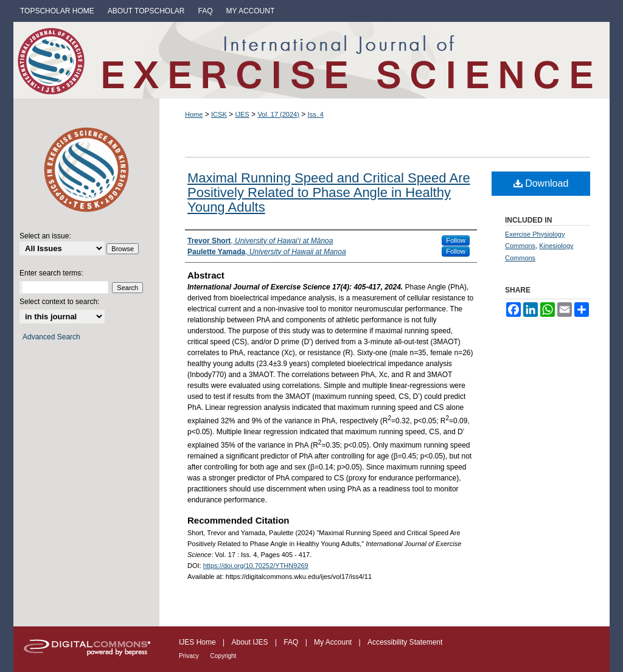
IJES (242, 114)
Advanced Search (51, 337)
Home (194, 114)
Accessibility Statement (405, 642)
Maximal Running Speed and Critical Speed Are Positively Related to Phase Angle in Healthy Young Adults (329, 192)
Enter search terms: (51, 273)
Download (541, 183)
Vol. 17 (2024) (278, 114)
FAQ (292, 642)
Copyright (224, 656)
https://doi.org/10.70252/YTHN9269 (256, 566)
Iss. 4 (316, 114)
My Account (334, 642)
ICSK (219, 114)
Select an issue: (45, 236)
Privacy (190, 656)
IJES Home (198, 642)
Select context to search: (59, 302)
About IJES (250, 642)
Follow (456, 240)
